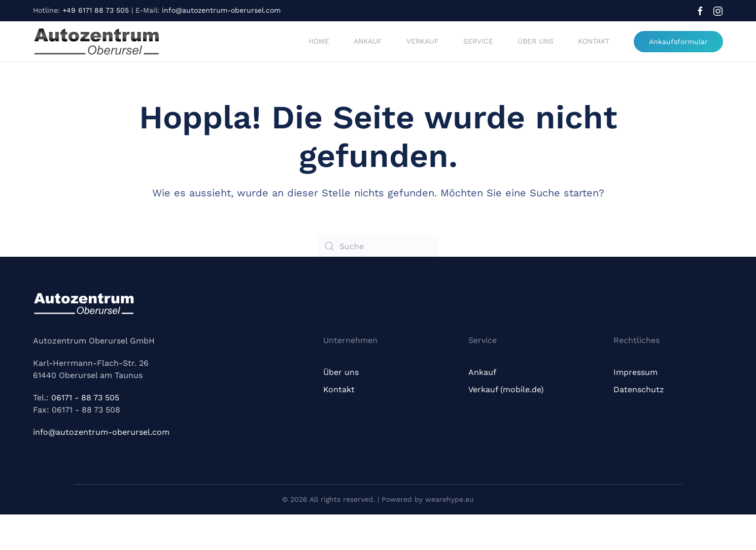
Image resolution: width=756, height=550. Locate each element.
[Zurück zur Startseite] (96, 42)
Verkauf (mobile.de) (506, 389)
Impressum (635, 372)
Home (319, 41)
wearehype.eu (450, 499)
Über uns (536, 41)
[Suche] (378, 246)
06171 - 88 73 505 (85, 398)
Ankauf (368, 41)
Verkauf (423, 41)
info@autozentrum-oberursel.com (221, 10)
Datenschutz (639, 389)
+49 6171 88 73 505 (96, 10)
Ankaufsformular (678, 42)
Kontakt (594, 41)
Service (478, 41)
